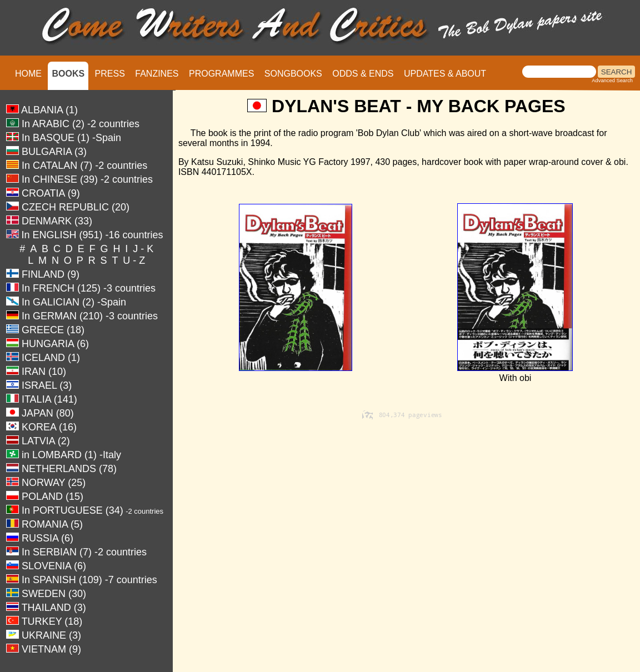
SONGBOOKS (293, 74)
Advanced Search (612, 81)
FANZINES (157, 74)
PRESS (110, 74)
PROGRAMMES (221, 74)
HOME (28, 74)
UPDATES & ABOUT (445, 74)
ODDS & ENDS (363, 74)
